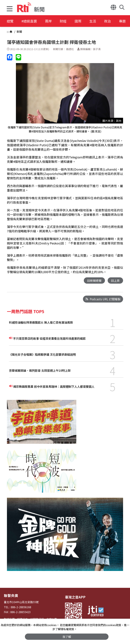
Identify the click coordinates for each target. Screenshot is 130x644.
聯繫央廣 (11, 595)
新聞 (19, 32)
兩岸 (49, 21)
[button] (10, 9)
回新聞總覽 (94, 280)
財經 (65, 21)
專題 (126, 21)
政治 (110, 21)
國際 (80, 21)
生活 (95, 21)
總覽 (10, 21)
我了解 (67, 637)
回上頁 (115, 280)
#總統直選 (30, 21)
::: (8, 32)
